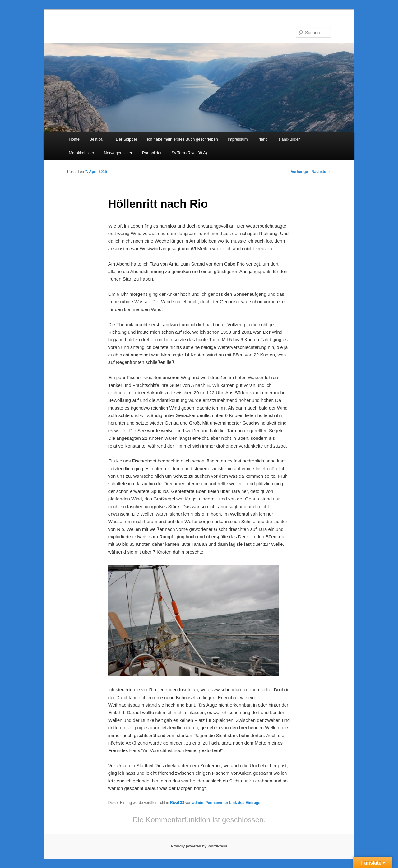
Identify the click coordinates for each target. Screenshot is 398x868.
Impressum (238, 139)
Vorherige (297, 172)
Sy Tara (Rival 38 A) (189, 153)
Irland (263, 139)
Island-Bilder (289, 139)
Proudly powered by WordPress (199, 846)
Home (74, 139)
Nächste (321, 172)
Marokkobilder (81, 153)
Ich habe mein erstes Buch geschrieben (182, 139)
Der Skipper (126, 139)
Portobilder (152, 153)
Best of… (97, 139)
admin (198, 803)
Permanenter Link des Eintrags (233, 803)
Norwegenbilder (118, 153)
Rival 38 (177, 803)
